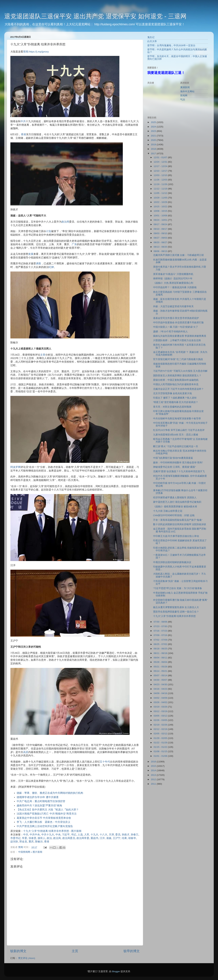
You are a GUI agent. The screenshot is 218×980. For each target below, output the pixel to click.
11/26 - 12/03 (161, 180)
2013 (154, 775)
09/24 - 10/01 (161, 220)
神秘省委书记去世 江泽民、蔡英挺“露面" (174, 467)
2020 (154, 140)
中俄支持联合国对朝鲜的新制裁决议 (172, 562)
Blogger (116, 971)
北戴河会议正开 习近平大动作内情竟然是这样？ (178, 389)
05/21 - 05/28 (161, 667)
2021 (154, 136)
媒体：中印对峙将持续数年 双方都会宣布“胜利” (178, 463)
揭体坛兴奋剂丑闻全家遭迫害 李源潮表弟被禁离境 (180, 336)
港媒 (109, 838)
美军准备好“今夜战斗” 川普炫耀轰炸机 (173, 274)
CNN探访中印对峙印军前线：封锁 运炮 (174, 515)
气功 (183, 100)
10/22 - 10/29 (161, 202)
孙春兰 (135, 835)
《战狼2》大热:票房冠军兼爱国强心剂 (173, 283)
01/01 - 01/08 (161, 756)
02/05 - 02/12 (161, 734)
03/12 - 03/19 (161, 711)
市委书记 (15, 838)
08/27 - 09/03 (161, 238)
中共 (23, 121)
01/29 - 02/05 (161, 738)
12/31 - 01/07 (161, 157)
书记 (74, 835)
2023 (154, 131)
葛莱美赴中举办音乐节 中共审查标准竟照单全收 (44, 818)
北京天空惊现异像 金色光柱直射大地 (173, 393)
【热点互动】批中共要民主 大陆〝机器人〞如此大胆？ (48, 810)
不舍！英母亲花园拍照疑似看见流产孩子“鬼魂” (178, 520)
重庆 (31, 842)
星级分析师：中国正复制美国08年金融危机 (176, 380)
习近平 (66, 835)
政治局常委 (83, 838)
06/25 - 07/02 (161, 644)
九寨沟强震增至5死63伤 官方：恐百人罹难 (176, 435)
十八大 (103, 835)
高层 (26, 752)
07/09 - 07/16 (161, 635)
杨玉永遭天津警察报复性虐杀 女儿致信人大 (176, 607)
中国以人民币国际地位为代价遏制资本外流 (176, 384)
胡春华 (132, 838)
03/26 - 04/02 (161, 702)
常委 (25, 838)
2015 (154, 766)
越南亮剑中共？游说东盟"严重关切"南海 (39, 806)
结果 (124, 838)
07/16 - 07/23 (161, 631)
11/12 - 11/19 (161, 189)
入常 (87, 835)
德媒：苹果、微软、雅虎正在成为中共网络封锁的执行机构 (50, 793)
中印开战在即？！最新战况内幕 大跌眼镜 (175, 287)
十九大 (94, 835)
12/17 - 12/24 (161, 166)
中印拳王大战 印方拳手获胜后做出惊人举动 (176, 536)
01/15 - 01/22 (161, 747)
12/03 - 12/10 (161, 175)
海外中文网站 (187, 91)
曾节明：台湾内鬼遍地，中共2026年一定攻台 (171, 45)
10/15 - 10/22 (161, 207)
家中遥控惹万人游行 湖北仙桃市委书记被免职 (177, 502)
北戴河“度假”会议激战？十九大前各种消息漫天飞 (179, 471)
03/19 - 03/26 (161, 707)
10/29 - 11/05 (161, 198)
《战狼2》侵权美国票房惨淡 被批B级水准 (175, 507)
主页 (75, 951)
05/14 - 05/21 (161, 671)
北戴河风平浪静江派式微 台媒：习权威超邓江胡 (178, 255)
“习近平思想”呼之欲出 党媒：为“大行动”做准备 (178, 588)
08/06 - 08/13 (161, 251)
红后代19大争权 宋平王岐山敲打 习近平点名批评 (179, 430)
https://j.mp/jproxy (39, 52)
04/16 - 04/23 (161, 689)
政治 (49, 838)
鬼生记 (151, 37)
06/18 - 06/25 (161, 649)
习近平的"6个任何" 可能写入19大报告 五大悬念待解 (180, 371)
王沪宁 (117, 838)
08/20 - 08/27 (161, 242)
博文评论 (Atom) (27, 958)
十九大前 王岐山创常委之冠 (168, 511)
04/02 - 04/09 (161, 698)
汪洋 (102, 838)
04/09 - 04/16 (161, 693)
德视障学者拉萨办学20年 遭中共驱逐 (38, 797)
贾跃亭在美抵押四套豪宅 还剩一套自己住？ (176, 612)
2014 (154, 770)
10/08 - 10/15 (161, 211)
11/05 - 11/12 (161, 193)
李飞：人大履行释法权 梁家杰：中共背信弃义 (44, 822)
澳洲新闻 (185, 87)
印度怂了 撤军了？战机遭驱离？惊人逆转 (175, 398)
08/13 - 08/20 (161, 247)
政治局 (65, 222)
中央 (58, 835)
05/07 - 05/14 (161, 675)
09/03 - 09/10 (161, 233)
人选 (80, 835)
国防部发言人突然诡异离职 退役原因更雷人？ (177, 376)
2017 (154, 154)
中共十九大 (48, 835)
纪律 (51, 267)
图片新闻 (76, 831)
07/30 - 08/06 (161, 622)
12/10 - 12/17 (161, 171)
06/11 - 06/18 (161, 653)
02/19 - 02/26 (161, 725)
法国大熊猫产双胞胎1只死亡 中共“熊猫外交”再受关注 (47, 814)
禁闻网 (184, 96)
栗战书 (94, 838)
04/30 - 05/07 (161, 680)
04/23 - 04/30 (161, 684)
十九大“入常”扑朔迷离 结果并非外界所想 (46, 831)
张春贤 (32, 838)
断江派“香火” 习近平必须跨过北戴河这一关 (176, 446)
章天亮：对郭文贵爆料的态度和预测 (172, 407)
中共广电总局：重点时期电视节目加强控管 (41, 801)
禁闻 (26, 52)
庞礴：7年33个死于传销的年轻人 (171, 332)
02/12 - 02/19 (161, 729)
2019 (154, 145)
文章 (43, 355)
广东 (74, 244)
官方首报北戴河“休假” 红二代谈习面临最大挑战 (178, 359)
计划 (49, 231)
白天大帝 (152, 41)
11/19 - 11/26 (161, 184)
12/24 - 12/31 (161, 162)
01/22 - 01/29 (161, 743)
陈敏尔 (39, 842)
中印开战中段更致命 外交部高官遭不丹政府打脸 (178, 323)
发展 (31, 254)
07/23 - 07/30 (161, 626)
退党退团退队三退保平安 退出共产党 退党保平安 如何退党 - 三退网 (95, 16)
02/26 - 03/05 (161, 720)
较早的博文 (132, 951)
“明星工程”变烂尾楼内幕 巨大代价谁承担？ (176, 402)
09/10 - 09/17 (161, 229)
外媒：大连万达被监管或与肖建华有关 (173, 306)
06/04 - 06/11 (161, 658)
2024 (154, 127)
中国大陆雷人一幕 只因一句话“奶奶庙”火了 (176, 327)
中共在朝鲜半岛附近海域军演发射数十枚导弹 (177, 419)
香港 (24, 134)
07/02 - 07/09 (161, 640)
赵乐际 (14, 842)
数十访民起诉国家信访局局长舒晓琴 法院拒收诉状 (180, 524)
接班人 (41, 838)
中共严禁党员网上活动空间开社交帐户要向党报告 (45, 826)
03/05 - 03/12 (161, 716)
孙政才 (126, 835)
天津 (111, 835)
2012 (154, 779)
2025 (154, 122)
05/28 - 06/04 (161, 662)
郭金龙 (23, 842)
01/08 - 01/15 (161, 751)
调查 (38, 264)
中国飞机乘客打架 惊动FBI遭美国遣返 (173, 458)
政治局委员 (69, 838)
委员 (118, 835)
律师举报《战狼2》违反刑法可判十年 (173, 279)
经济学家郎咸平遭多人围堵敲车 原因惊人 (175, 498)
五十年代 (105, 762)
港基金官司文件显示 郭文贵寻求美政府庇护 (176, 318)
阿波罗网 (15, 467)
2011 (154, 784)
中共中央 (35, 835)
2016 (154, 762)
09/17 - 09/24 (161, 224)
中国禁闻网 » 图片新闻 (30, 852)
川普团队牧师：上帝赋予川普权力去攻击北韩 (177, 340)
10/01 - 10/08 (161, 216)
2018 (154, 149)
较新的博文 (18, 951)
